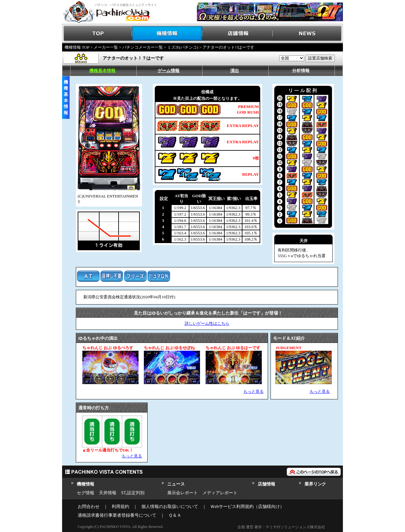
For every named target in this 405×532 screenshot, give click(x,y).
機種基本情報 (102, 71)
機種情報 (167, 34)
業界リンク (315, 484)
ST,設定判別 (133, 493)
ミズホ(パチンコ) (183, 47)
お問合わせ (89, 507)
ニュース (176, 484)
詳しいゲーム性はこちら (207, 323)
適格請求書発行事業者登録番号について (117, 515)
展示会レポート (183, 493)
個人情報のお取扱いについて (170, 507)
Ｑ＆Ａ (175, 515)
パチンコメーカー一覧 (143, 47)
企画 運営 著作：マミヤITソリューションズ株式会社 (281, 527)
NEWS (308, 34)
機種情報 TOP (77, 47)
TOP (97, 34)
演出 (235, 71)
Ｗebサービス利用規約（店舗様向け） (247, 507)
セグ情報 (85, 493)
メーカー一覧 (106, 47)
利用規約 (120, 507)
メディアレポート (220, 493)
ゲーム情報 (168, 71)
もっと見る (254, 391)
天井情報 (108, 493)
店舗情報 (238, 34)
